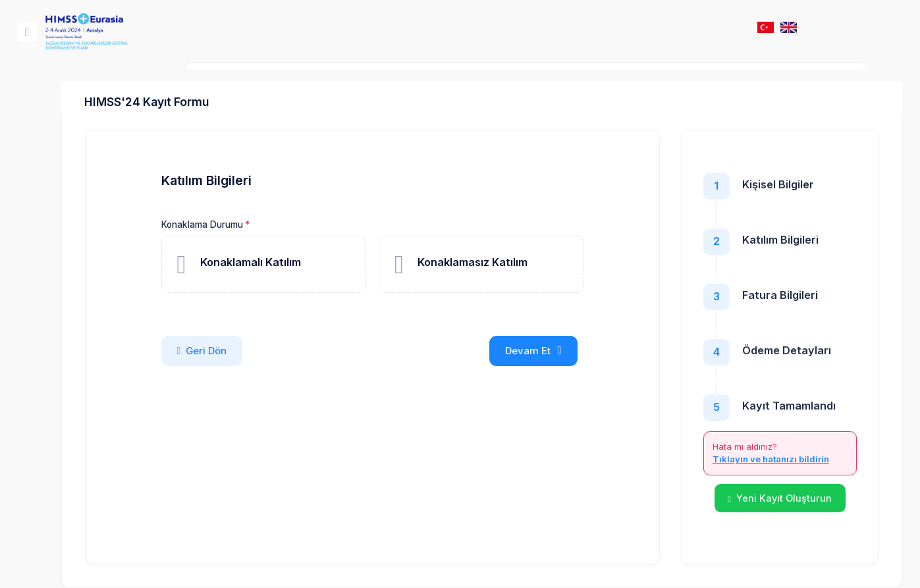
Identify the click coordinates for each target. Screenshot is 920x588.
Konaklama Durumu (269, 225)
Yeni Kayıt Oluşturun (745, 498)
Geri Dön (269, 351)
